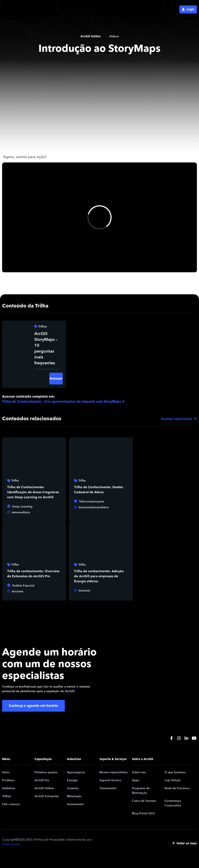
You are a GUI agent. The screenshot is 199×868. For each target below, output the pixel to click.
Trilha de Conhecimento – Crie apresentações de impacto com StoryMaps (62, 402)
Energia (72, 780)
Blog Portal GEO (143, 813)
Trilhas (6, 796)
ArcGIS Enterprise (47, 796)
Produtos (8, 780)
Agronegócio (76, 772)
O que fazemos (175, 772)
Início (6, 772)
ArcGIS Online (44, 788)
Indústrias (9, 788)
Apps (135, 780)
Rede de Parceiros (177, 788)
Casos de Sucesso (144, 801)
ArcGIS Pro (42, 780)
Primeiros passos (46, 772)
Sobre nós (139, 772)
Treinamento (108, 788)
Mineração (74, 796)
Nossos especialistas (114, 772)
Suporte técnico (110, 780)
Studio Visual (11, 844)
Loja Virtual (172, 780)
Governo (73, 788)
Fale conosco (11, 804)
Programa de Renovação (141, 791)
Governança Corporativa (173, 803)
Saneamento (75, 804)
